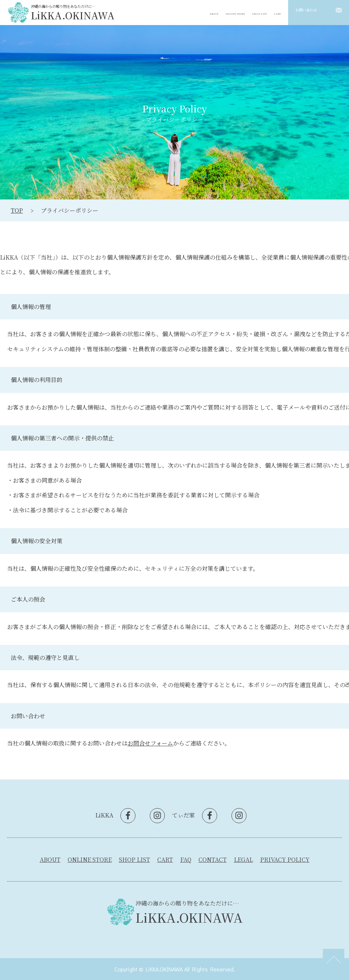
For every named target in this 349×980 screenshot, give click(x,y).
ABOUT (191, 12)
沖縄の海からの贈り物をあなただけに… (73, 12)
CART (276, 12)
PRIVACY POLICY (285, 860)
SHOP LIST (252, 12)
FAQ (186, 860)
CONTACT (213, 860)
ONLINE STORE (220, 12)
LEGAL (243, 860)
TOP (17, 210)
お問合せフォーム (150, 743)
